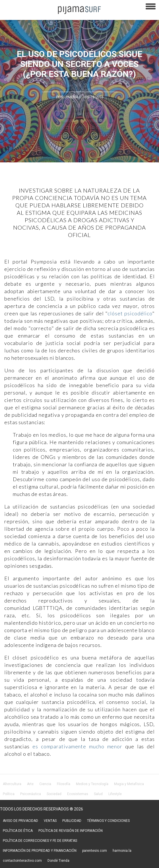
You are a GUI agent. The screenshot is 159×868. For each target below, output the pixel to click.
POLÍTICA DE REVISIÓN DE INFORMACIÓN (71, 831)
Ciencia (45, 784)
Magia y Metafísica (129, 784)
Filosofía (64, 784)
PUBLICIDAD (72, 821)
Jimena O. (73, 97)
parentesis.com (95, 851)
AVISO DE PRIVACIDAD (20, 821)
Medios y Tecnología (92, 784)
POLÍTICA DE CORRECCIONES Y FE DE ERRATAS (40, 841)
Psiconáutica (31, 794)
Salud (98, 794)
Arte (30, 784)
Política (9, 794)
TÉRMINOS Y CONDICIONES (108, 821)
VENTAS (50, 821)
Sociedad (54, 794)
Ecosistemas (78, 794)
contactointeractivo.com (22, 861)
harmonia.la (122, 851)
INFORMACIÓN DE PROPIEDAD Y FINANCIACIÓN (40, 851)
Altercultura (12, 784)
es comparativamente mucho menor (77, 746)
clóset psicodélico (130, 313)
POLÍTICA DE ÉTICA (18, 831)
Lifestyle (115, 794)
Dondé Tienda (58, 861)
